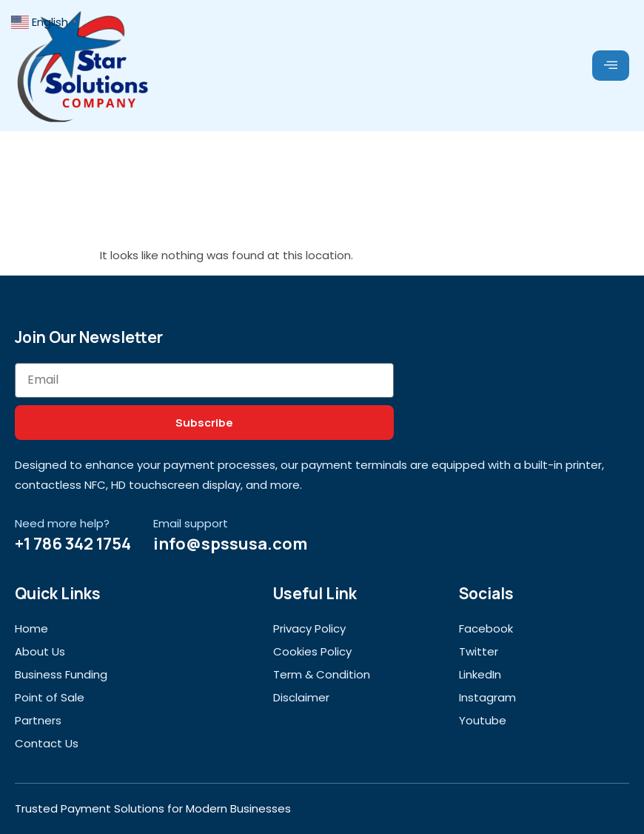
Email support (191, 523)
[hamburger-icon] (611, 66)
